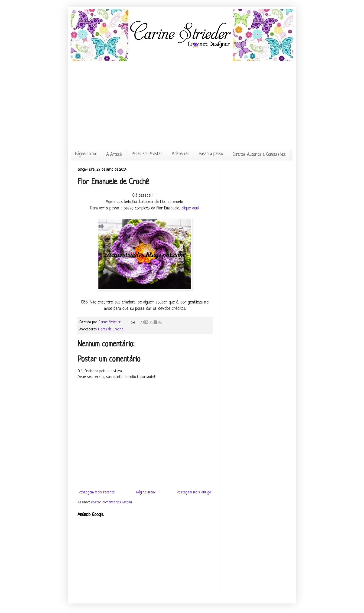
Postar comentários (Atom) (111, 502)
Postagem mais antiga (194, 492)
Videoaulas (181, 154)
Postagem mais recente (97, 492)
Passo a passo (211, 154)
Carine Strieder (110, 322)
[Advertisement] (182, 72)
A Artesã (114, 155)
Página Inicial (86, 154)
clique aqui (190, 208)
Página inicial (146, 492)
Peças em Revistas (147, 154)
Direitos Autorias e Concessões (259, 155)
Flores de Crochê (111, 330)
